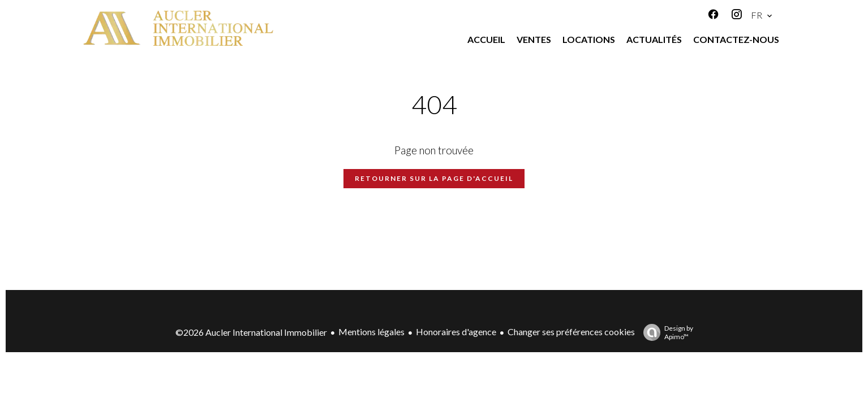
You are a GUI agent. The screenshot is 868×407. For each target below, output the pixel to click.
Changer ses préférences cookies (571, 332)
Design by (665, 332)
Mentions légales (371, 332)
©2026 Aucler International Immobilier (251, 332)
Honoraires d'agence (456, 332)
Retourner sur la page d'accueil (434, 178)
